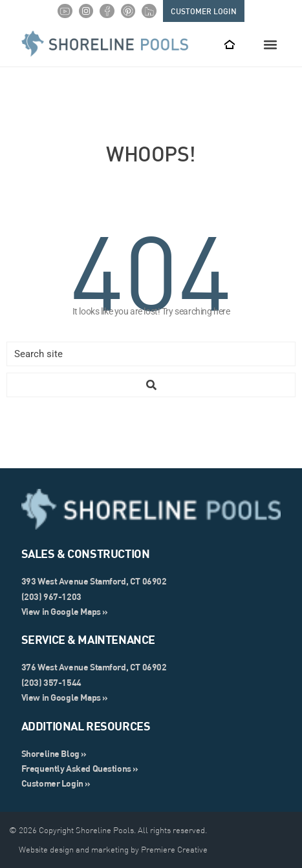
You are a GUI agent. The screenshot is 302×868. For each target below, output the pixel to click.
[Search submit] (151, 385)
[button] (270, 44)
